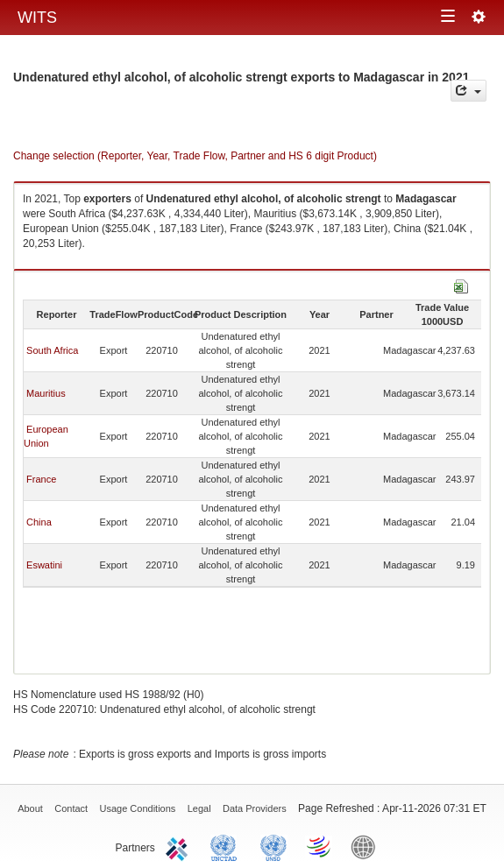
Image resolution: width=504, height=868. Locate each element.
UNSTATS (273, 846)
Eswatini (44, 565)
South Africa (52, 350)
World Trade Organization (320, 846)
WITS (37, 18)
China (39, 522)
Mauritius (46, 393)
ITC (180, 846)
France (41, 479)
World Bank (367, 846)
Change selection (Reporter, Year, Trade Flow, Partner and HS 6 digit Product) (195, 156)
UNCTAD (227, 846)
